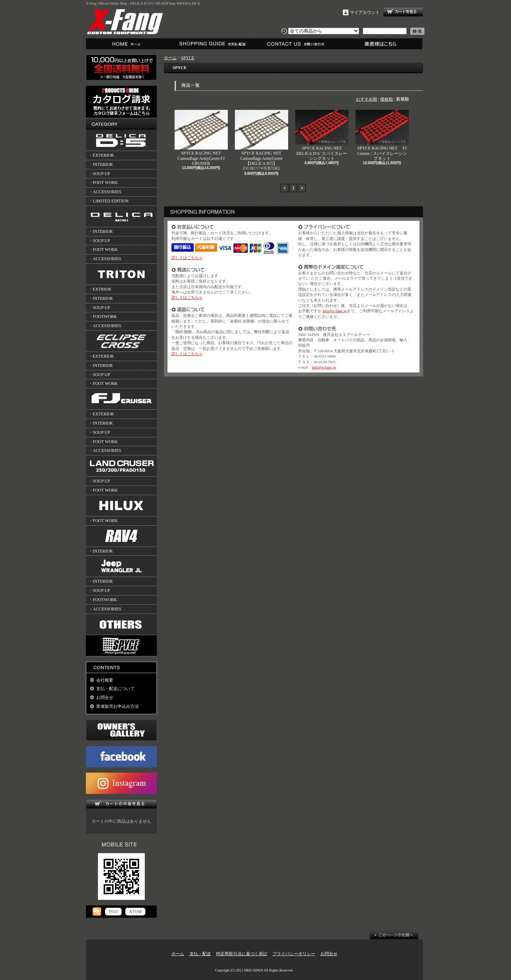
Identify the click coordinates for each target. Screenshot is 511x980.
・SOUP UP (100, 174)
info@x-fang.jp (335, 311)
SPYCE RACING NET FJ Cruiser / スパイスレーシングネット (382, 135)
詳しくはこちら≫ (187, 258)
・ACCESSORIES (105, 192)
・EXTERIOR (101, 155)
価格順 (386, 99)
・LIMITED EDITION (109, 201)
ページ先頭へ (394, 935)
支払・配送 (200, 954)
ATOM (135, 912)
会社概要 (105, 680)
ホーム (128, 44)
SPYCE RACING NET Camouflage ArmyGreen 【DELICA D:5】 (262, 138)
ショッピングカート (403, 12)
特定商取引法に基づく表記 (242, 954)
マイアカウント (365, 12)
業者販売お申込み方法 (117, 706)
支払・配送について (212, 44)
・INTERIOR (101, 164)
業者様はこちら (380, 44)
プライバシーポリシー (294, 954)
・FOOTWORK (103, 317)
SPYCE (188, 58)
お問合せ (296, 44)
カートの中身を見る (121, 804)
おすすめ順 (367, 99)
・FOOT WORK (103, 183)
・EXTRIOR (100, 289)
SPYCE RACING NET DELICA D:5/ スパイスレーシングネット (322, 135)
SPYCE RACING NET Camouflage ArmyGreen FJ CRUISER (201, 138)
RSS (113, 912)
